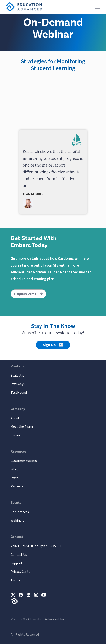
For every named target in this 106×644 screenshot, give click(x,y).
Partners (17, 486)
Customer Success (24, 461)
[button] (96, 7)
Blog (14, 469)
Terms (15, 580)
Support (17, 563)
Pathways (18, 384)
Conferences (20, 512)
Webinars (17, 521)
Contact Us (19, 555)
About (15, 418)
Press (15, 478)
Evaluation (18, 376)
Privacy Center (21, 572)
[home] (24, 7)
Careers (16, 435)
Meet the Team (22, 427)
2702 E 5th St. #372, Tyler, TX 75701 (36, 546)
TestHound (19, 393)
